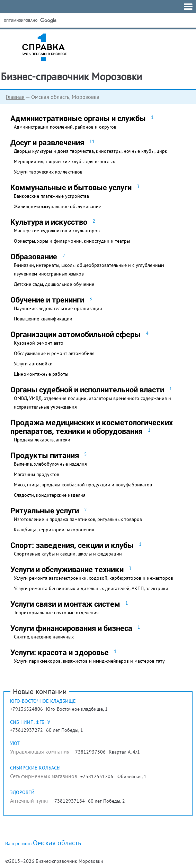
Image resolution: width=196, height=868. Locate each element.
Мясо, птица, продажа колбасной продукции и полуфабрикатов (83, 485)
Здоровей (22, 792)
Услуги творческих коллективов (48, 172)
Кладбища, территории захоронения (54, 530)
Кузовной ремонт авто (39, 343)
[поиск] (55, 20)
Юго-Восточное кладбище (43, 701)
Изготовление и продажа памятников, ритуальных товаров (78, 519)
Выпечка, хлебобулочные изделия (50, 464)
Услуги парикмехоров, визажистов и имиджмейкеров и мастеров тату (89, 661)
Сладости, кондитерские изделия (50, 495)
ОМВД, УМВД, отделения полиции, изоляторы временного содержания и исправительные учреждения (92, 403)
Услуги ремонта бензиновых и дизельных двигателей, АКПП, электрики (91, 588)
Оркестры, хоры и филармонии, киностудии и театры (72, 241)
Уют (15, 743)
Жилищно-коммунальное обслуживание (57, 206)
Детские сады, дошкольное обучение (54, 284)
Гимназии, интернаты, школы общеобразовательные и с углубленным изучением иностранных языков (89, 269)
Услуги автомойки (33, 364)
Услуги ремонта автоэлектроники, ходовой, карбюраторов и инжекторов (93, 578)
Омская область (57, 843)
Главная (15, 97)
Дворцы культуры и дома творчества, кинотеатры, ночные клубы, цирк (91, 151)
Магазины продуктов (37, 474)
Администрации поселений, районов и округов (65, 127)
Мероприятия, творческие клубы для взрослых (64, 161)
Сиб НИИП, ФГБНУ (30, 722)
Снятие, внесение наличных (44, 637)
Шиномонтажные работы (41, 374)
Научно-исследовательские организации (58, 308)
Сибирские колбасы (35, 768)
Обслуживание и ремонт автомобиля (54, 353)
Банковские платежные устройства (51, 196)
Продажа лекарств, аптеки (42, 440)
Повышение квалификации (43, 319)
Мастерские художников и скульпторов (57, 231)
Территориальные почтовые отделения (56, 613)
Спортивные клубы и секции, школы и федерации (68, 554)
